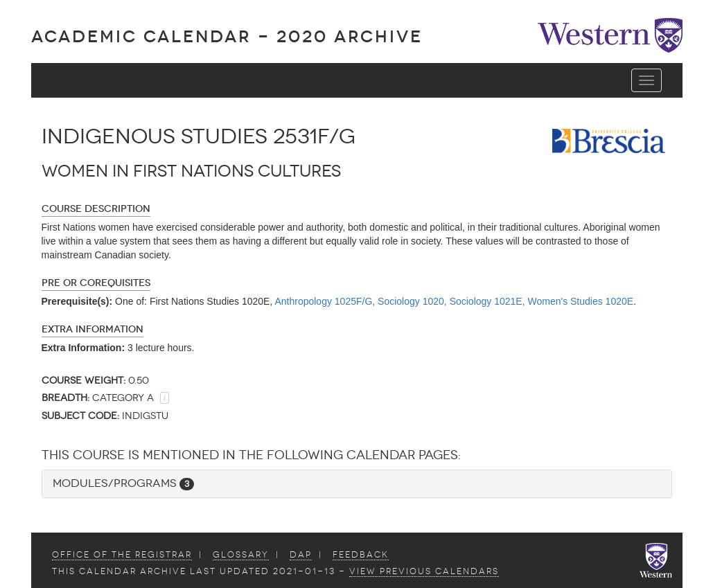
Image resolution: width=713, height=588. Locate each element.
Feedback (361, 555)
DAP (301, 555)
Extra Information (93, 329)
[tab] (357, 484)
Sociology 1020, (412, 301)
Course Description (96, 209)
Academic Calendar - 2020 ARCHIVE (227, 36)
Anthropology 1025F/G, (325, 301)
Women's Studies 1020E (580, 301)
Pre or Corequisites (96, 283)
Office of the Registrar (122, 555)
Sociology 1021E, (487, 301)
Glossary (241, 555)
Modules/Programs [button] (123, 483)
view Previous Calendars (424, 571)
